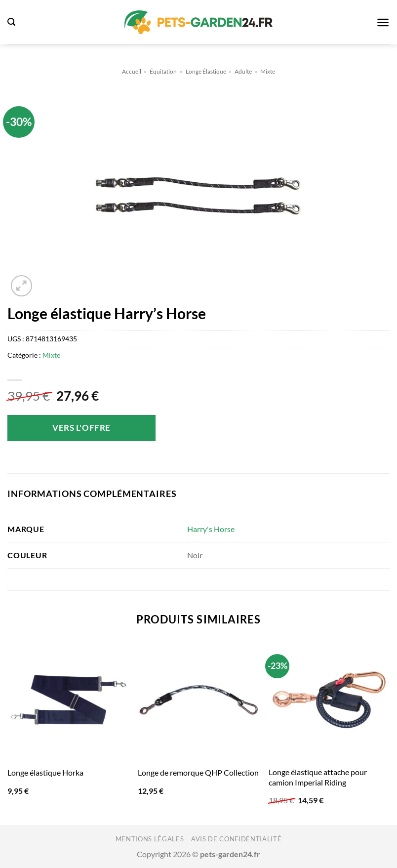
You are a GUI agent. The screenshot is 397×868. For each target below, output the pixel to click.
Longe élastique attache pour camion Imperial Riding (318, 777)
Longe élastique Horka (45, 772)
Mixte (268, 71)
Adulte (243, 71)
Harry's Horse (211, 529)
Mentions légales (150, 839)
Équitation (163, 71)
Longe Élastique (206, 71)
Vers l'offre (81, 428)
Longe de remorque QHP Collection (198, 772)
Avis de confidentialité (236, 839)
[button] (11, 22)
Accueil (132, 71)
